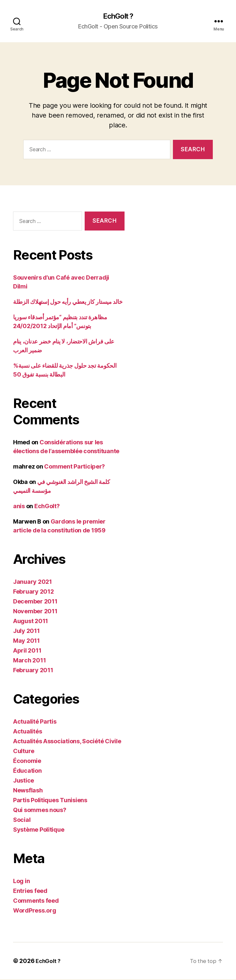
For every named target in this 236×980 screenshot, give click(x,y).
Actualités (27, 732)
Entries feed (30, 891)
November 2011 (35, 612)
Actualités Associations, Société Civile (67, 742)
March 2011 (29, 661)
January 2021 (33, 582)
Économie (27, 761)
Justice (24, 781)
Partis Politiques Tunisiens (50, 801)
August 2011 (31, 622)
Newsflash (28, 791)
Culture (24, 752)
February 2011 (33, 671)
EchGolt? (47, 507)
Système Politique (39, 830)
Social (22, 820)
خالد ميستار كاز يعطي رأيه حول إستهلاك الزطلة (68, 302)
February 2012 (34, 592)
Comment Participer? (75, 467)
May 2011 (26, 641)
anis (19, 507)
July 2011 (26, 631)
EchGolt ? (118, 16)
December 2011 (35, 602)
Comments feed (36, 901)
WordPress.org (35, 911)
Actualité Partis (35, 722)
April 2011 (27, 651)
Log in (21, 882)
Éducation (27, 771)
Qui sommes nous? (40, 811)
